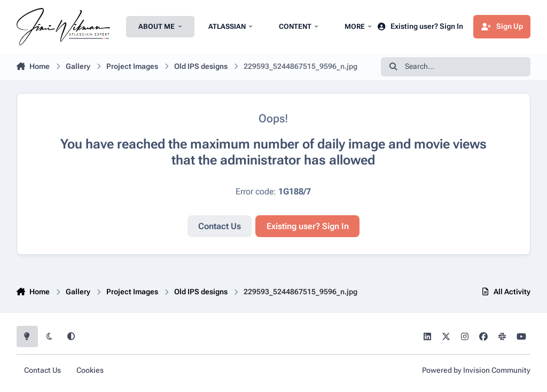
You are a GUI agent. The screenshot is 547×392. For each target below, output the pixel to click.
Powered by (476, 370)
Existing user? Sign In (308, 226)
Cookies (90, 370)
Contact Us (220, 226)
